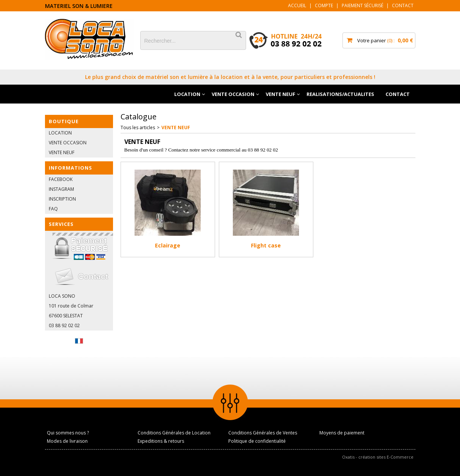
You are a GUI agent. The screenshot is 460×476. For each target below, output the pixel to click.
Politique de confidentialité (257, 441)
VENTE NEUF (280, 94)
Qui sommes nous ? (68, 433)
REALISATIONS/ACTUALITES (340, 94)
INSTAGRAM (61, 189)
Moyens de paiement (342, 433)
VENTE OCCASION (233, 94)
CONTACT (398, 94)
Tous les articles (138, 127)
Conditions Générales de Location (174, 433)
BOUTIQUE (64, 121)
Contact (403, 5)
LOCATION (187, 94)
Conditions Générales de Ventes (263, 433)
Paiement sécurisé (362, 5)
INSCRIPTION (62, 199)
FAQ (53, 209)
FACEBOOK (61, 179)
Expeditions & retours (161, 441)
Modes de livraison (67, 441)
